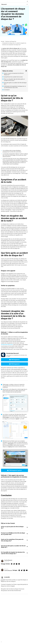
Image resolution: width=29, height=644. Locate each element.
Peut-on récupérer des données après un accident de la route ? (14, 80)
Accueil (3, 41)
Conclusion (7, 90)
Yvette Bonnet (8, 560)
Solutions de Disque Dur (11, 41)
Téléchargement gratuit (14, 470)
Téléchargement (14, 360)
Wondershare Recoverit (7, 345)
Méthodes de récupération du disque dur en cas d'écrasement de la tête (15, 87)
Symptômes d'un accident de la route (13, 77)
